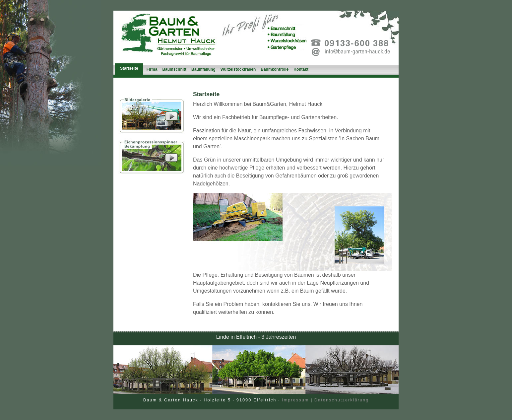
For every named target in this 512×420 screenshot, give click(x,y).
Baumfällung (203, 69)
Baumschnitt (174, 69)
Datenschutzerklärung (342, 400)
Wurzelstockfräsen (238, 69)
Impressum (295, 400)
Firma (152, 69)
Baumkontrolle (275, 69)
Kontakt (301, 69)
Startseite (129, 68)
